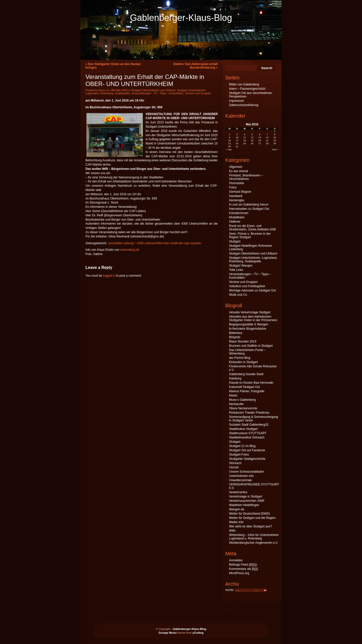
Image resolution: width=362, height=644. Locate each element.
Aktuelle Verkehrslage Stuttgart (250, 312)
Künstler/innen (239, 213)
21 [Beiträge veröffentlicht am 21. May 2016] (267, 140)
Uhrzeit (234, 467)
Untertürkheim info (241, 476)
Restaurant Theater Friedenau (249, 413)
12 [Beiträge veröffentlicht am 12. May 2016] (252, 137)
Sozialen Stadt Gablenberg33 (249, 425)
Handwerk (236, 196)
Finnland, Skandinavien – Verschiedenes (246, 177)
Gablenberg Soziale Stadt (246, 374)
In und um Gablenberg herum (249, 205)
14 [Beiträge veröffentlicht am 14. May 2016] (267, 137)
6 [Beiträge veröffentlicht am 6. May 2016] (260, 134)
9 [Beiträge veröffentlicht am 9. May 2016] (230, 137)
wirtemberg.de (130, 250)
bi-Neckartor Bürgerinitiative (248, 329)
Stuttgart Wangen (241, 266)
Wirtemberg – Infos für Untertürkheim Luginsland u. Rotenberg (254, 537)
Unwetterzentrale (240, 480)
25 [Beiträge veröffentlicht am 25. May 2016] (245, 143)
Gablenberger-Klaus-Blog (181, 18)
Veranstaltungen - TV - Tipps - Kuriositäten (157, 93)
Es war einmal (238, 171)
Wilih (232, 531)
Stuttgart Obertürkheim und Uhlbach (153, 90)
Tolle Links (236, 270)
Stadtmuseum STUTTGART (248, 433)
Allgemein (236, 167)
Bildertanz (236, 333)
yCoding (198, 633)
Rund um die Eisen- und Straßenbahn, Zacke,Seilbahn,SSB (252, 228)
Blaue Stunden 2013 (243, 341)
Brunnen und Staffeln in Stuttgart (251, 346)
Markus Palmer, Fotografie (247, 391)
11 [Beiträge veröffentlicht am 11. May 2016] (245, 137)
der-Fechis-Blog (240, 358)
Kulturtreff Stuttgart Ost (244, 387)
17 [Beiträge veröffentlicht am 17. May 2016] (237, 140)
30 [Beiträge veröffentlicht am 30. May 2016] (230, 146)
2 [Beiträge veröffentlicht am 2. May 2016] (230, 134)
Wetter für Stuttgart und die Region (252, 518)
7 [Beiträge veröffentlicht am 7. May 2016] (267, 134)
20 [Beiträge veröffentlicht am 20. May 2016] (260, 140)
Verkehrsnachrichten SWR (247, 501)
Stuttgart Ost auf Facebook (247, 450)
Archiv (229, 590)
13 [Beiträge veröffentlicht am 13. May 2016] (260, 137)
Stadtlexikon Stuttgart (243, 429)
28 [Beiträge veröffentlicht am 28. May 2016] (267, 143)
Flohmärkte (237, 183)
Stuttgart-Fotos (239, 455)
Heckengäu (237, 200)
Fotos (233, 187)
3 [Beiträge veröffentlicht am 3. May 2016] (237, 134)
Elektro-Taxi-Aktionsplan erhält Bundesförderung (196, 66)
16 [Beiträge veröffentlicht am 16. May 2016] (230, 140)
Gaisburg (235, 378)
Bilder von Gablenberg (244, 84)
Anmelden (236, 560)
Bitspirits (235, 337)
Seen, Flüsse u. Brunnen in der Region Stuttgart (250, 235)
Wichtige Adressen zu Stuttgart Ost (252, 290)
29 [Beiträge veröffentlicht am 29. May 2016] (275, 143)
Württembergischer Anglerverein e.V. (254, 543)
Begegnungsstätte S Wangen (249, 324)
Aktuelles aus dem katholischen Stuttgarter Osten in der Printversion (253, 318)
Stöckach (235, 463)
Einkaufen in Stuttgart (243, 362)
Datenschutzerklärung (244, 105)
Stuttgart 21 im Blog (242, 446)
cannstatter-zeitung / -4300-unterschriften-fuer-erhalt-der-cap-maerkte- (155, 243)
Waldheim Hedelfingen (244, 505)
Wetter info (236, 522)
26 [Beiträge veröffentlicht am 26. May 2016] (252, 143)
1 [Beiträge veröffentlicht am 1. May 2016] (275, 131)
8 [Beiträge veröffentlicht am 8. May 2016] (275, 134)
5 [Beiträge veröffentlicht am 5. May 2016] (252, 134)
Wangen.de (237, 509)
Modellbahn (237, 217)
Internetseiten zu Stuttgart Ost (249, 209)
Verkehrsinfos (238, 492)
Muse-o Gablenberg (242, 400)
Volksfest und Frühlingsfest (247, 286)
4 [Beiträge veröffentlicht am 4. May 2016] (245, 134)
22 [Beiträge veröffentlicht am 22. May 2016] (275, 140)
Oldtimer (235, 222)
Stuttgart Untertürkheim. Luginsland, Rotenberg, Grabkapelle (253, 260)
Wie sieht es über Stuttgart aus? (251, 526)
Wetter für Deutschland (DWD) (250, 514)
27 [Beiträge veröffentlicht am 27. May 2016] (260, 143)
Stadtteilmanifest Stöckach (247, 437)
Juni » (275, 150)
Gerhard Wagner (240, 192)
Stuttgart (235, 241)
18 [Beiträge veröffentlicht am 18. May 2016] (245, 140)
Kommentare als (243, 569)
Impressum (236, 101)
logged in (109, 276)
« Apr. (229, 150)
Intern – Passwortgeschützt (247, 89)
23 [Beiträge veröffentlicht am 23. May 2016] (230, 143)
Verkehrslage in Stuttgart (245, 497)
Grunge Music (168, 633)
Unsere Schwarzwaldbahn (246, 472)
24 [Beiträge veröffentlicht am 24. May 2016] (237, 143)
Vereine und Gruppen (198, 93)
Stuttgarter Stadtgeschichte (247, 459)
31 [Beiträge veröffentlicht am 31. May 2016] (237, 146)
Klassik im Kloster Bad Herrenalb (251, 383)
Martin (233, 395)
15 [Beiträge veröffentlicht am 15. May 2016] (275, 137)
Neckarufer (236, 404)
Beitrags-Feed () (243, 565)
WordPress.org (239, 573)
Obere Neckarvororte (243, 408)
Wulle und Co (238, 295)
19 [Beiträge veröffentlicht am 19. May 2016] (252, 140)
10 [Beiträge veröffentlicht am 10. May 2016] (237, 137)
